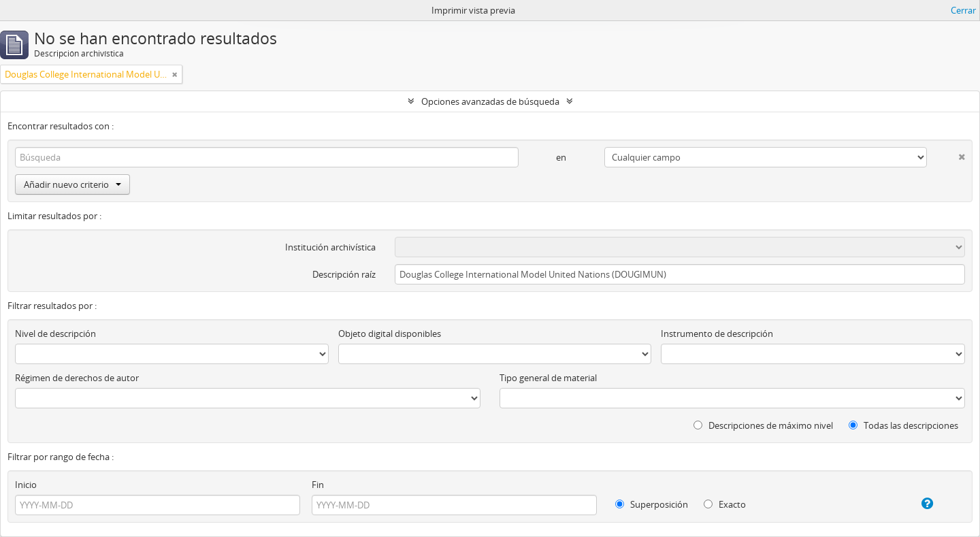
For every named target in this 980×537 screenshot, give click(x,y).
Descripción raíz (344, 274)
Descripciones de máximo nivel (763, 425)
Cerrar (963, 10)
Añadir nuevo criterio (72, 184)
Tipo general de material (548, 378)
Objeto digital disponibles (390, 333)
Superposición (652, 504)
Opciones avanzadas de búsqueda (490, 101)
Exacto (725, 504)
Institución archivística (330, 247)
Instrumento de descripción (717, 333)
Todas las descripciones (903, 425)
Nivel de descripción (55, 333)
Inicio (26, 485)
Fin (318, 485)
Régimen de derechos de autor (77, 378)
